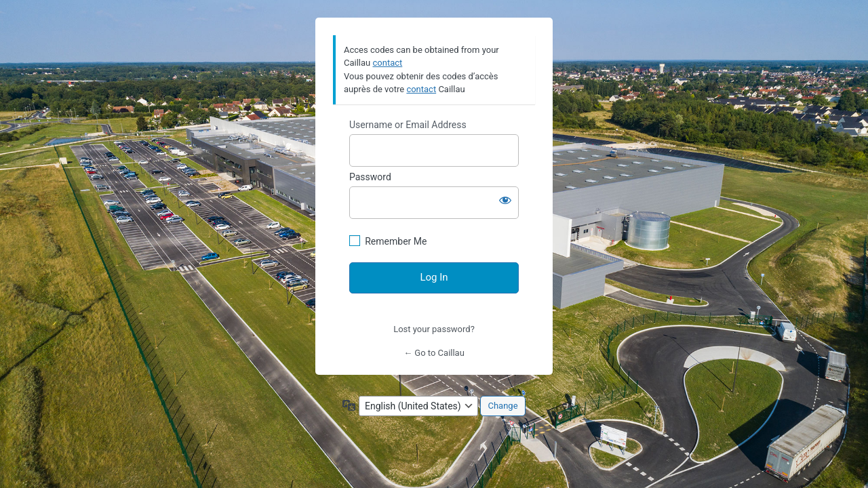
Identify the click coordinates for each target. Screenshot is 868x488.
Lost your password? (434, 329)
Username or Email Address (408, 125)
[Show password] (505, 200)
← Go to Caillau (434, 353)
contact (387, 63)
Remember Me (396, 241)
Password (370, 177)
